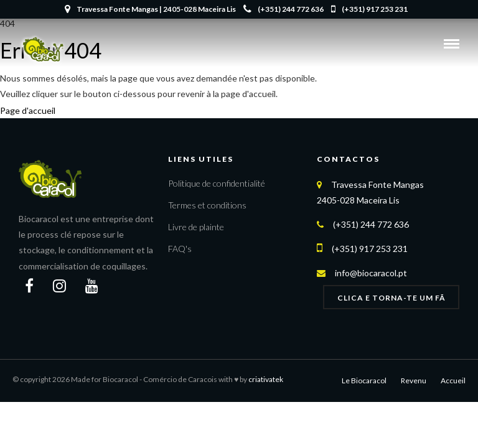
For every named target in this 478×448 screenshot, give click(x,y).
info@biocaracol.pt (371, 273)
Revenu (414, 380)
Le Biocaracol (364, 380)
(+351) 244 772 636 (284, 9)
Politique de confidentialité (217, 183)
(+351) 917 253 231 (369, 9)
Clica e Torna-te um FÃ (391, 298)
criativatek (266, 379)
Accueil (453, 380)
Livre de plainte (196, 227)
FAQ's (180, 249)
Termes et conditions (207, 205)
